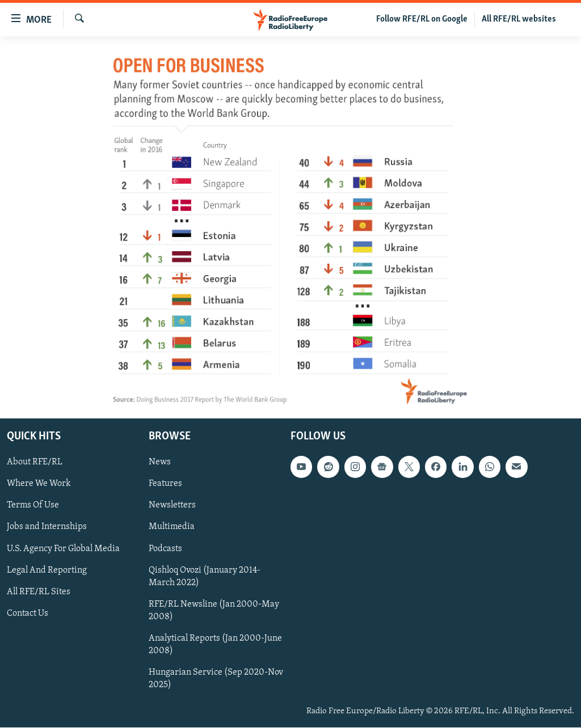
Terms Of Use (33, 506)
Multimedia (172, 527)
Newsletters (172, 506)
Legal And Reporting (47, 570)
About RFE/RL (35, 463)
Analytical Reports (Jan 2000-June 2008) (215, 645)
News (160, 463)
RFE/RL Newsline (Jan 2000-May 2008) (214, 611)
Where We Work (39, 484)
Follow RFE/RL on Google (422, 19)
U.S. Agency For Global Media (63, 549)
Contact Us (28, 613)
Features (165, 484)
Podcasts (165, 549)
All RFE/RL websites (519, 19)
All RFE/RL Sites (39, 592)
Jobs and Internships (47, 527)
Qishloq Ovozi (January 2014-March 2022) (205, 577)
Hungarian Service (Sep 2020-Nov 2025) (216, 679)
